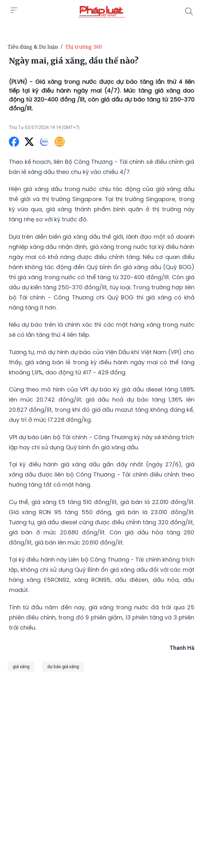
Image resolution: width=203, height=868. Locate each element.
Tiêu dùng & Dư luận (33, 47)
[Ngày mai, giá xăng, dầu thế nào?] (101, 11)
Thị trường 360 (84, 47)
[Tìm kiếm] (189, 11)
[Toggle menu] (14, 10)
